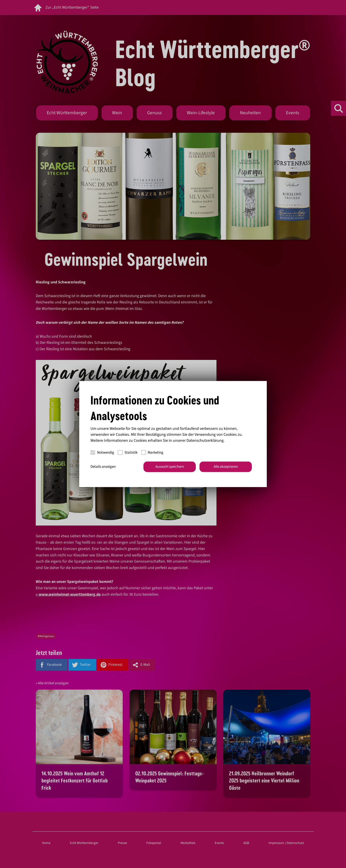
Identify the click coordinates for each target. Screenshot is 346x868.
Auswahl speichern (170, 467)
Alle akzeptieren (226, 467)
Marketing (152, 452)
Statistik (128, 452)
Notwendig (102, 452)
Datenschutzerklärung (205, 441)
